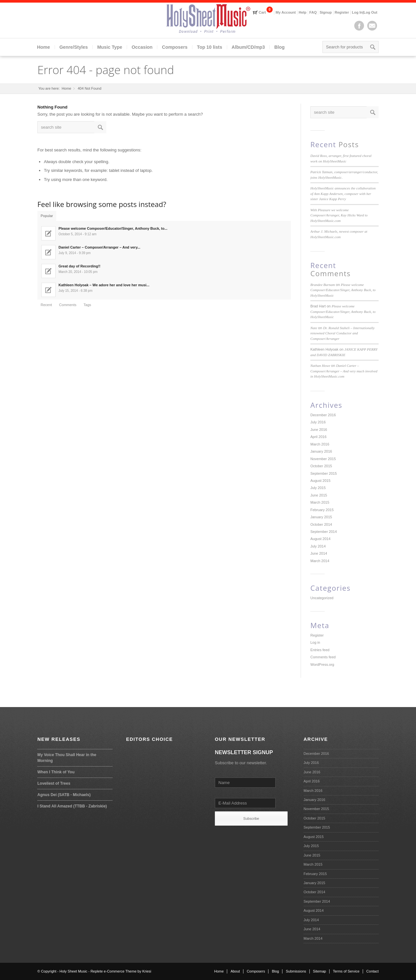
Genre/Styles (74, 47)
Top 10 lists (210, 47)
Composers (175, 47)
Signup (325, 12)
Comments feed (323, 657)
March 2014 (320, 561)
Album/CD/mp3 (248, 47)
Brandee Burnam (323, 285)
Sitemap (319, 971)
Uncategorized (322, 598)
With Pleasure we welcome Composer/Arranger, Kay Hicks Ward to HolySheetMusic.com (339, 215)
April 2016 (318, 437)
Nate (314, 328)
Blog (279, 47)
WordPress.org (322, 664)
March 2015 (320, 502)
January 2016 (321, 451)
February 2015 (322, 510)
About (235, 971)
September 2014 (324, 532)
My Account (286, 12)
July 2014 (318, 546)
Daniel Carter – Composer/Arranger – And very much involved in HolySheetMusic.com (344, 371)
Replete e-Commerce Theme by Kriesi (121, 971)
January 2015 (321, 517)
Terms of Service (346, 971)
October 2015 (321, 466)
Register (342, 12)
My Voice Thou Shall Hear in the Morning (67, 758)
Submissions (296, 971)
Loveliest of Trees (54, 783)
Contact (372, 971)
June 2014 (319, 553)
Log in (315, 642)
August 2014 (320, 539)
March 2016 (320, 444)
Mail (372, 26)
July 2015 (318, 488)
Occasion (142, 47)
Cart (262, 12)
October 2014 (321, 524)
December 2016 (323, 415)
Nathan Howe (320, 366)
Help (303, 12)
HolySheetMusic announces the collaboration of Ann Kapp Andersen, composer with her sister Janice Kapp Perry (343, 193)
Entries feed (320, 650)
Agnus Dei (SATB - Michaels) (64, 795)
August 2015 (320, 481)
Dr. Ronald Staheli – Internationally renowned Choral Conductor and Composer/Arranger (343, 333)
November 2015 (323, 459)
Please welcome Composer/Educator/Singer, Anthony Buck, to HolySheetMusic (343, 290)
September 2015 (324, 473)
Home (44, 47)
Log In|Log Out (365, 12)
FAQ (313, 12)
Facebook (359, 26)
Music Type (110, 47)
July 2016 (318, 422)
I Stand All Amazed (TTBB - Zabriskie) (72, 806)
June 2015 (319, 495)
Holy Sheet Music (73, 971)
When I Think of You (56, 772)
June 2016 (319, 430)
